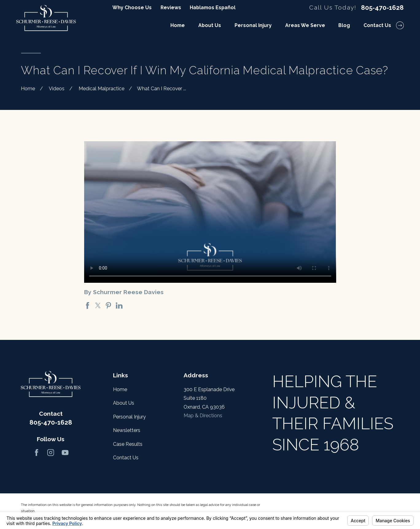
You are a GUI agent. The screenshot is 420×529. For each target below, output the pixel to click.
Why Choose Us (132, 8)
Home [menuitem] (178, 25)
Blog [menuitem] (344, 25)
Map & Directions (203, 416)
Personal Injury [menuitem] (253, 25)
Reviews (171, 8)
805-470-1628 (382, 8)
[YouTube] (65, 453)
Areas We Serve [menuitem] (305, 25)
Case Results (128, 444)
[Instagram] (51, 453)
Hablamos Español (213, 8)
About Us (124, 403)
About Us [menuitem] (210, 25)
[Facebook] (37, 453)
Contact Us (126, 458)
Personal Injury (129, 417)
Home (120, 389)
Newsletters (127, 430)
